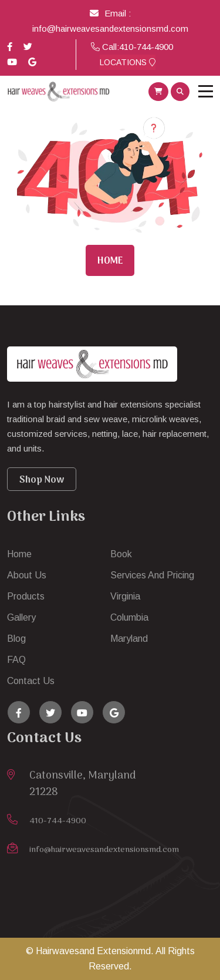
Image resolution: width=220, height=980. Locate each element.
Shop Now (42, 480)
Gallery (21, 617)
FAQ (16, 660)
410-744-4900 (146, 47)
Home (110, 261)
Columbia (129, 617)
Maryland (129, 639)
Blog (16, 639)
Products (26, 596)
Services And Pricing (152, 575)
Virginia (125, 596)
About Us (27, 575)
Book (121, 554)
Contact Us (31, 681)
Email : (110, 13)
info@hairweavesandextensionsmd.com (110, 28)
